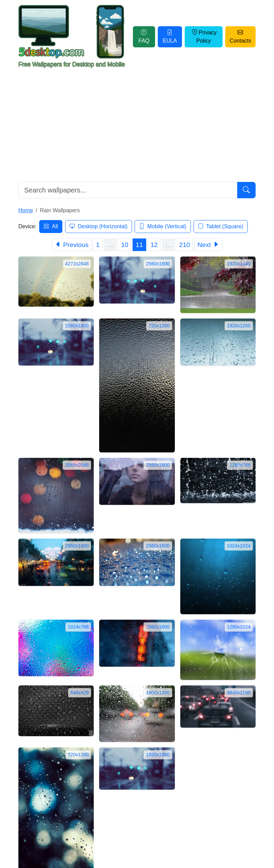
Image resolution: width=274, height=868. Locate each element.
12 (154, 245)
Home (26, 210)
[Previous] (72, 245)
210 (184, 245)
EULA (170, 37)
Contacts (240, 37)
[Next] (208, 245)
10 (125, 245)
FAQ (144, 37)
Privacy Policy (203, 37)
